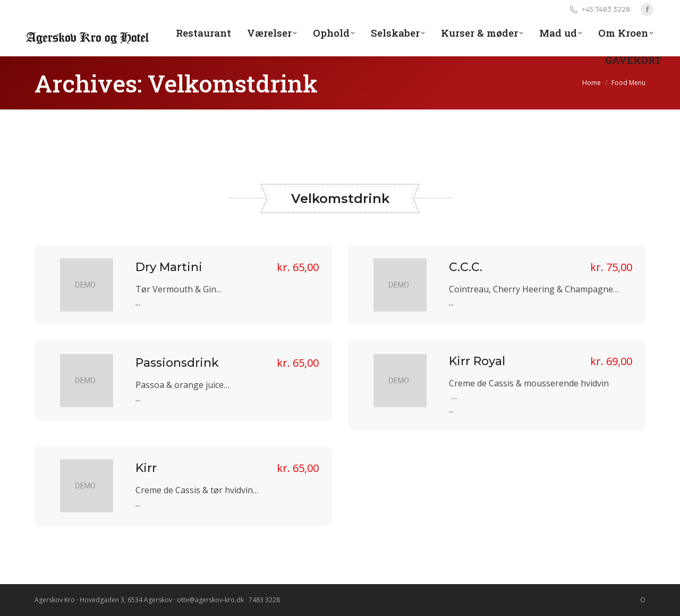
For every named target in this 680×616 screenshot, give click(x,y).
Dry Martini (169, 267)
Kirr (146, 468)
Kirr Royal (477, 361)
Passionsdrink (177, 363)
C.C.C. (466, 267)
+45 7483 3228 (599, 10)
